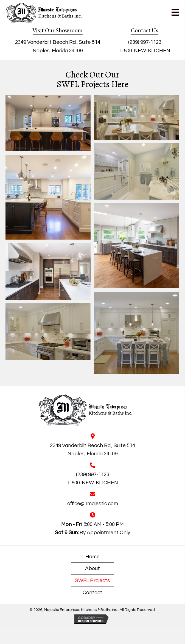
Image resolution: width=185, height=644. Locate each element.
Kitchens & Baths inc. (60, 16)
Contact (92, 593)
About (92, 568)
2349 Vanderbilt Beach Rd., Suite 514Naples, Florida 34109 (92, 450)
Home (92, 557)
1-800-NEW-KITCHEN (145, 51)
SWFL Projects (92, 580)
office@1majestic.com (93, 504)
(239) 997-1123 (145, 42)
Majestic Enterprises (58, 10)
